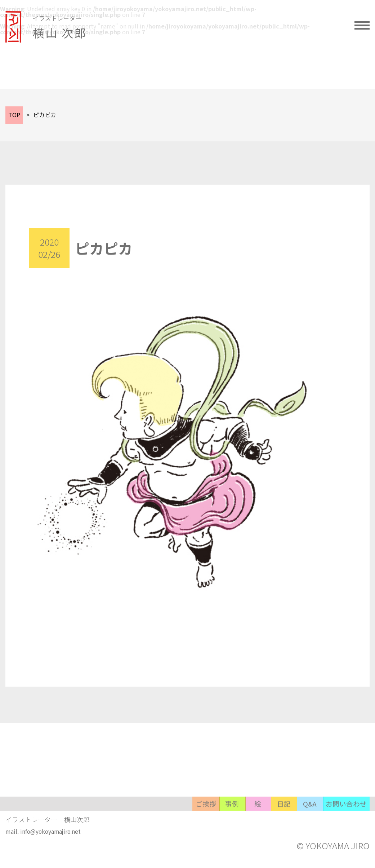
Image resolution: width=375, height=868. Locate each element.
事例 (143, 824)
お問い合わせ (338, 824)
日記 (237, 824)
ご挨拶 (96, 824)
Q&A (284, 824)
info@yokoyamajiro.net (52, 840)
